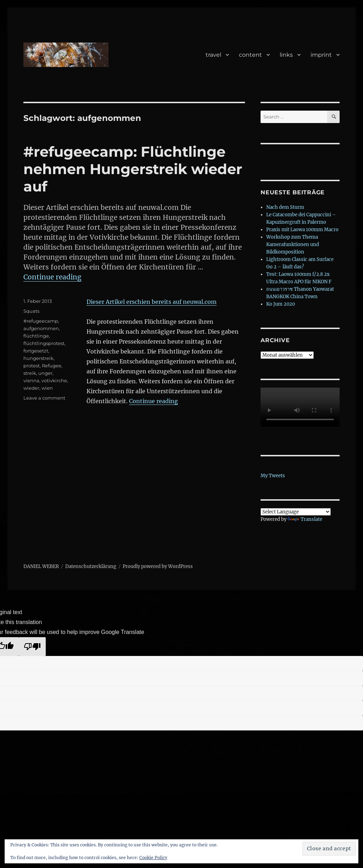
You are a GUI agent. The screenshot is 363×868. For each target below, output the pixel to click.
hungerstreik (38, 358)
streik (30, 373)
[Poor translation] (32, 647)
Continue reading (52, 277)
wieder (31, 388)
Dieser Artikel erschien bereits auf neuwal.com (152, 302)
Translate (305, 519)
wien (47, 388)
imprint (321, 55)
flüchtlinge (36, 336)
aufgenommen (41, 328)
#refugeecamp (41, 321)
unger (45, 373)
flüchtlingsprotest (44, 343)
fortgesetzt (36, 351)
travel (213, 55)
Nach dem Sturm (285, 207)
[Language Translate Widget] (296, 512)
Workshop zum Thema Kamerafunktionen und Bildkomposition (293, 244)
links (286, 55)
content (250, 55)
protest (32, 366)
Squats (31, 311)
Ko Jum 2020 (281, 304)
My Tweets (273, 476)
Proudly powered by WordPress (158, 566)
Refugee (52, 366)
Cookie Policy (153, 858)
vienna (31, 380)
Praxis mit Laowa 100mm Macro (302, 230)
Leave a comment (44, 398)
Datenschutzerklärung (91, 566)
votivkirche (54, 380)
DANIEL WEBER (41, 566)
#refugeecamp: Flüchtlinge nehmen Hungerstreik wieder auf (133, 169)
